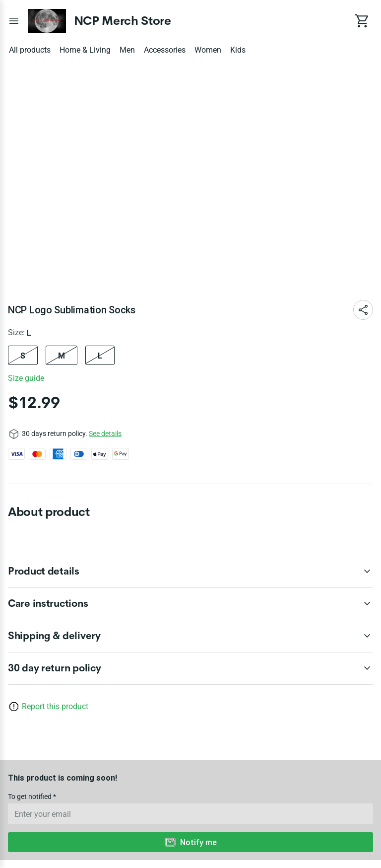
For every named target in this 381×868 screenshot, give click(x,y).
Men (127, 50)
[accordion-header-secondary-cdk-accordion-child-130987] (190, 604)
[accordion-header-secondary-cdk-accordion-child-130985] (190, 668)
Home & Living (85, 50)
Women (208, 50)
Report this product (55, 706)
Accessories (165, 50)
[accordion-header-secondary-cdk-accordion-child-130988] (190, 636)
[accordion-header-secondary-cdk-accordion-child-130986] (190, 572)
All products (30, 50)
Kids (238, 50)
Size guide (26, 378)
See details (105, 434)
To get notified (31, 796)
